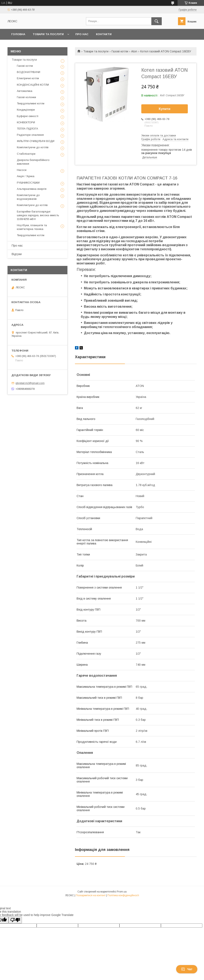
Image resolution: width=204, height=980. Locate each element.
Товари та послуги (48, 34)
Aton (134, 51)
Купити (165, 109)
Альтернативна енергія (32, 189)
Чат (187, 969)
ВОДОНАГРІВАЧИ (29, 72)
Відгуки (17, 254)
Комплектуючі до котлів (32, 205)
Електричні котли (28, 78)
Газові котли (120, 51)
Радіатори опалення (30, 135)
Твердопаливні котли (31, 103)
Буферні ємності (28, 116)
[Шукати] (157, 21)
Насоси (22, 170)
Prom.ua (122, 892)
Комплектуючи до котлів (33, 147)
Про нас (82, 34)
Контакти (104, 34)
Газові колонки (26, 97)
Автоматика (25, 91)
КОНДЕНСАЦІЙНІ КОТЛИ (33, 85)
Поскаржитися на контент (91, 895)
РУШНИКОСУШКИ (28, 183)
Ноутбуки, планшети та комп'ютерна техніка (32, 227)
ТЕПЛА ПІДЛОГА (27, 129)
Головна (18, 34)
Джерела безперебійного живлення (33, 162)
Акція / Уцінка (26, 176)
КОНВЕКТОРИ (26, 122)
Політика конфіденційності (123, 895)
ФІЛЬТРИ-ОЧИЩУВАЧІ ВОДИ (36, 141)
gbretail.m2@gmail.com (30, 383)
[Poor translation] (15, 920)
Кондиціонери (26, 110)
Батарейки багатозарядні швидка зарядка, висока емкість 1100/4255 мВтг (38, 215)
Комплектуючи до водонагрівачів (28, 197)
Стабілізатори (26, 154)
